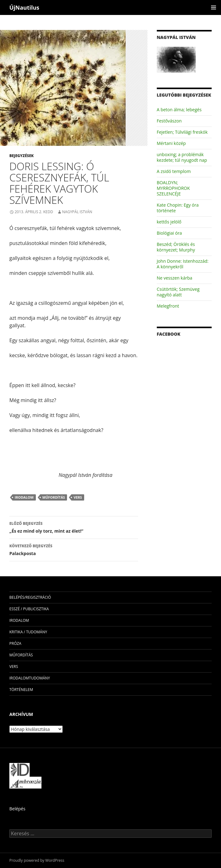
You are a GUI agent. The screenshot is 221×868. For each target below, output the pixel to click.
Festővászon (169, 121)
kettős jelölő (169, 222)
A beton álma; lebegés (179, 110)
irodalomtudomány (30, 678)
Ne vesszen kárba (175, 278)
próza (15, 643)
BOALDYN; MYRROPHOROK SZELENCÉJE (173, 188)
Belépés (17, 809)
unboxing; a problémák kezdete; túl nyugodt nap (182, 157)
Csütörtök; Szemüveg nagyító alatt (178, 292)
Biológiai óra (169, 233)
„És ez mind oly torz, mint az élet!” (74, 527)
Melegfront (168, 306)
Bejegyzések (22, 156)
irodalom (24, 497)
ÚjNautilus (24, 7)
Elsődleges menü (214, 7)
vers (78, 497)
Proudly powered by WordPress (37, 860)
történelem (21, 690)
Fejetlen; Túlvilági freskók (182, 132)
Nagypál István (77, 212)
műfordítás (54, 497)
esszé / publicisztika (29, 609)
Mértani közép (171, 143)
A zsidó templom (174, 171)
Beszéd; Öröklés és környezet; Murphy (176, 247)
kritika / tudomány (28, 632)
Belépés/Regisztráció (30, 597)
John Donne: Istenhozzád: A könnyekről (183, 264)
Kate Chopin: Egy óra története (178, 208)
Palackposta (74, 549)
